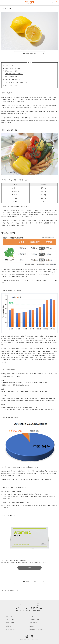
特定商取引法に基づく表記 (37, 629)
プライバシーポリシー (12, 629)
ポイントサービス (11, 619)
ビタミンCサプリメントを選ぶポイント (16, 82)
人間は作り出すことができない (14, 74)
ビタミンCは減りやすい (12, 77)
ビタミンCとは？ (10, 65)
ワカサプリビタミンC (11, 85)
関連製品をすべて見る (33, 54)
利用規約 (32, 626)
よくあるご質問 (10, 623)
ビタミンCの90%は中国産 (12, 80)
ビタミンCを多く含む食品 (12, 68)
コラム (7, 590)
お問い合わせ (33, 623)
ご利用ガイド (33, 616)
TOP (3, 590)
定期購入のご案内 (34, 619)
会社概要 (8, 626)
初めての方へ (9, 616)
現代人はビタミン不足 (11, 71)
